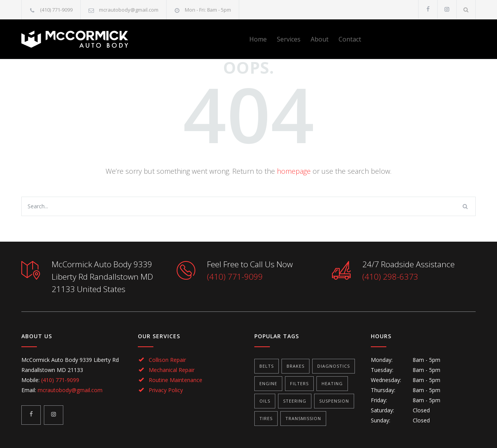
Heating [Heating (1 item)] (332, 383)
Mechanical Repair (172, 370)
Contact (350, 39)
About (320, 39)
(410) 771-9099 (56, 10)
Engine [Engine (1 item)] (268, 383)
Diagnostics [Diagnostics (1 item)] (334, 366)
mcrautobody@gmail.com (129, 10)
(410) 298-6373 (390, 277)
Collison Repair (167, 360)
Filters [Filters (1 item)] (299, 383)
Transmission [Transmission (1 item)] (303, 418)
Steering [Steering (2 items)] (295, 401)
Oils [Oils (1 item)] (265, 401)
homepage (294, 171)
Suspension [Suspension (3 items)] (334, 401)
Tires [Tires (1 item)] (266, 418)
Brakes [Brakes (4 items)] (295, 366)
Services (289, 39)
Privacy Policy (166, 390)
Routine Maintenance (176, 380)
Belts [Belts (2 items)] (267, 366)
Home (258, 39)
